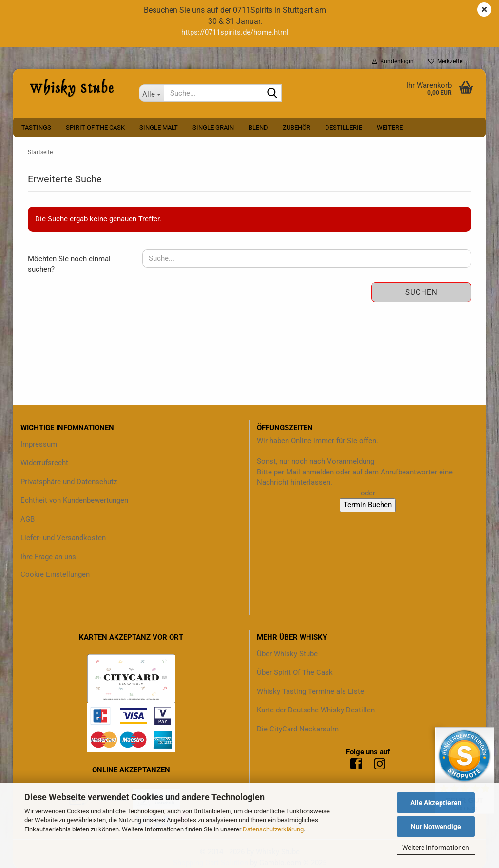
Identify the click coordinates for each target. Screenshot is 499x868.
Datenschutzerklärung (273, 829)
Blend (258, 128)
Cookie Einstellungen (55, 574)
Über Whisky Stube (287, 654)
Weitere (390, 128)
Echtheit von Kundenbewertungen (74, 500)
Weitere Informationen (436, 848)
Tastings (36, 128)
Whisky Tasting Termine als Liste (310, 691)
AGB (28, 519)
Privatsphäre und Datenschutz (69, 482)
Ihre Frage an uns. (49, 557)
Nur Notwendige (436, 827)
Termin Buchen (368, 505)
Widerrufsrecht (44, 463)
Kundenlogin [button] (393, 61)
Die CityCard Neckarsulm (298, 729)
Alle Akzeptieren (436, 803)
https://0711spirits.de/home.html (235, 32)
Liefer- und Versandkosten (63, 538)
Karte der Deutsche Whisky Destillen (316, 710)
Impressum (39, 444)
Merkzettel (446, 61)
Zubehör (297, 128)
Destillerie (344, 128)
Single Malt (159, 128)
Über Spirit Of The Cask (295, 672)
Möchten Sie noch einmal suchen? (69, 264)
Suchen (422, 292)
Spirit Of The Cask (95, 128)
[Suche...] (152, 93)
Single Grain (213, 128)
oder (368, 493)
